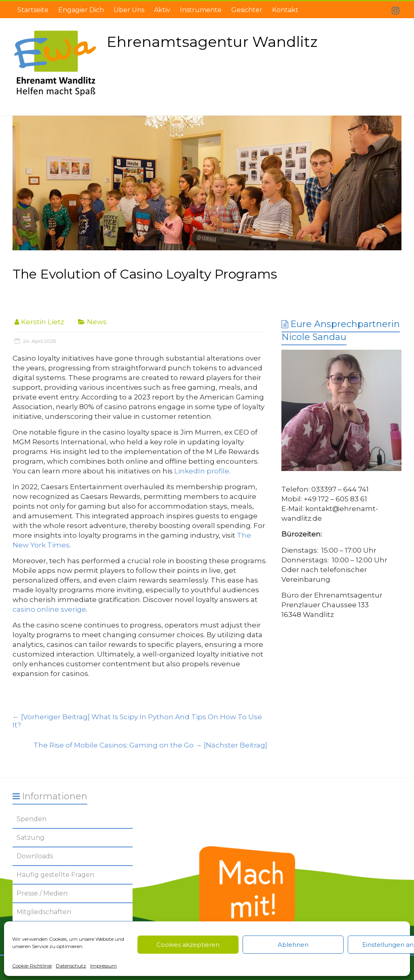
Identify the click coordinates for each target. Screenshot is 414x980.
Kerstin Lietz (43, 322)
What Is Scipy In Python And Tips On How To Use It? (137, 721)
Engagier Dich (81, 10)
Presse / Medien (42, 893)
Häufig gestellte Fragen (55, 875)
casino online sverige (49, 609)
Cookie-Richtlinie (32, 966)
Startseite (33, 10)
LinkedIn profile (202, 471)
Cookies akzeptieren (188, 945)
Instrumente (201, 10)
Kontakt (285, 10)
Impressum (103, 966)
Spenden (32, 819)
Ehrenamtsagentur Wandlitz (212, 42)
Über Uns (129, 10)
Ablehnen (293, 945)
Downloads (35, 856)
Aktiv (162, 10)
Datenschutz (71, 966)
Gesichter (247, 10)
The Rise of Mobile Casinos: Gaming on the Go (150, 745)
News (97, 322)
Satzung (31, 837)
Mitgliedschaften (44, 912)
